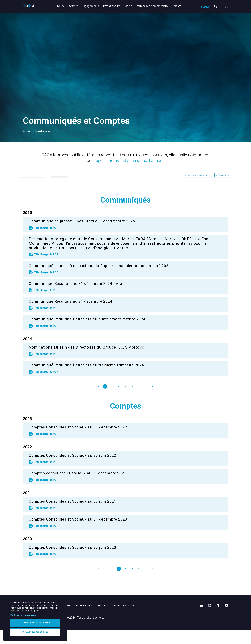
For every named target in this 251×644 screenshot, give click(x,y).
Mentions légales (103, 619)
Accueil (27, 131)
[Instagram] (205, 618)
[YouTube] (226, 618)
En (227, 7)
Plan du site (78, 619)
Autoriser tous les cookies (35, 622)
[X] (215, 618)
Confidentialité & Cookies (155, 619)
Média (130, 6)
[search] (216, 6)
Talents (177, 6)
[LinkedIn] (196, 618)
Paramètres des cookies (35, 632)
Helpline (126, 619)
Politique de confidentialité (23, 614)
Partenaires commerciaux (153, 6)
